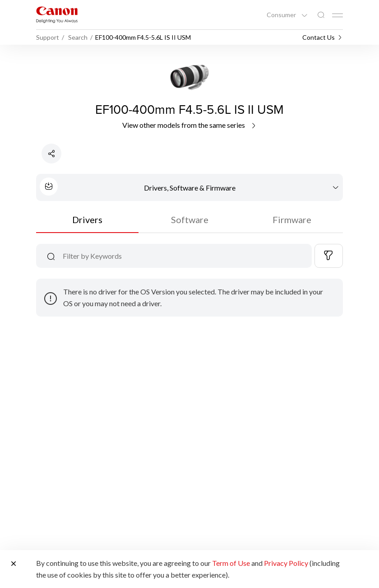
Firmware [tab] (292, 219)
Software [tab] (190, 219)
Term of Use (231, 563)
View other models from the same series (190, 125)
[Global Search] (321, 15)
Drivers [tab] (87, 219)
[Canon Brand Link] (57, 15)
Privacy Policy (286, 563)
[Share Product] (51, 154)
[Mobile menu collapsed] (337, 15)
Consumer (282, 15)
